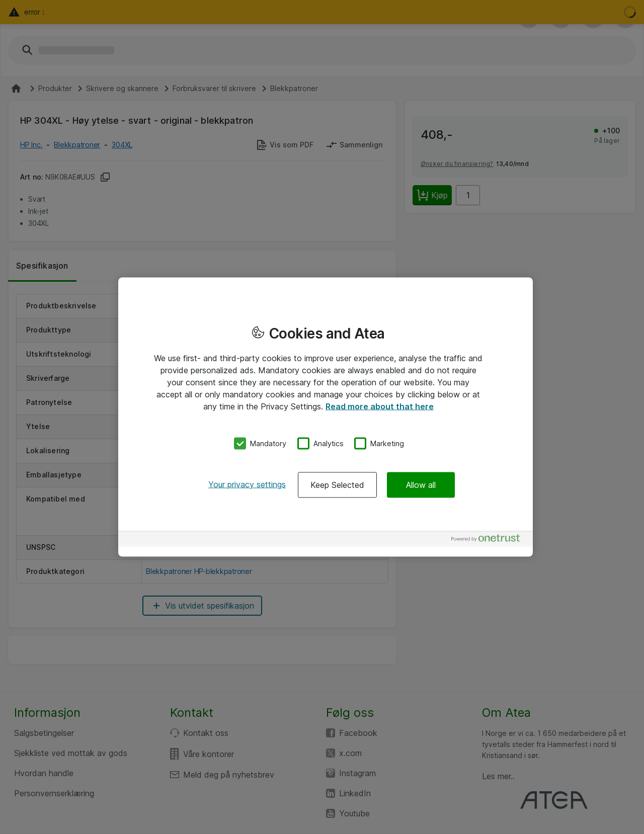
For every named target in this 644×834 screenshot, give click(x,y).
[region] (326, 417)
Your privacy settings (247, 484)
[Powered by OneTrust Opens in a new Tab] (490, 540)
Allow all (421, 484)
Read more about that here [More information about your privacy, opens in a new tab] (380, 406)
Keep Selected (337, 484)
